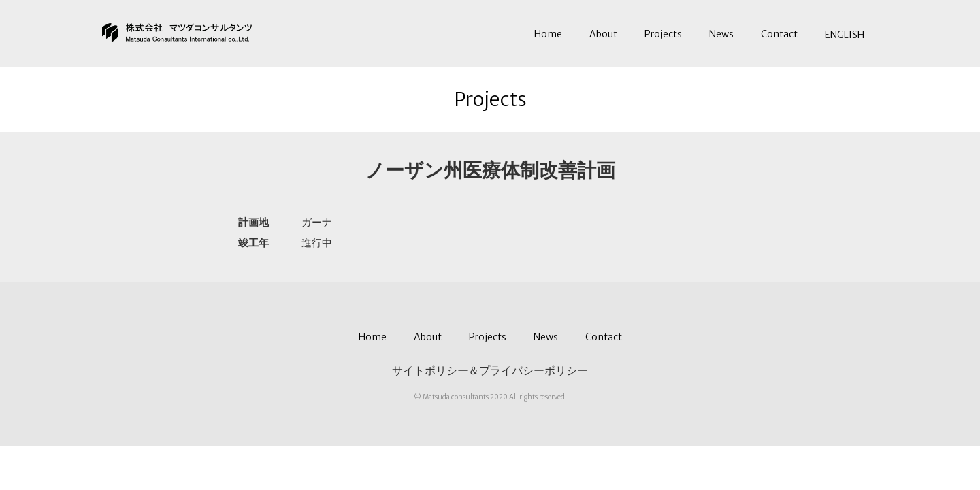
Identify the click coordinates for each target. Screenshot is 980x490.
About (603, 34)
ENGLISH (845, 35)
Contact (779, 34)
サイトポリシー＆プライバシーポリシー (490, 370)
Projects (663, 34)
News (721, 34)
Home (548, 34)
